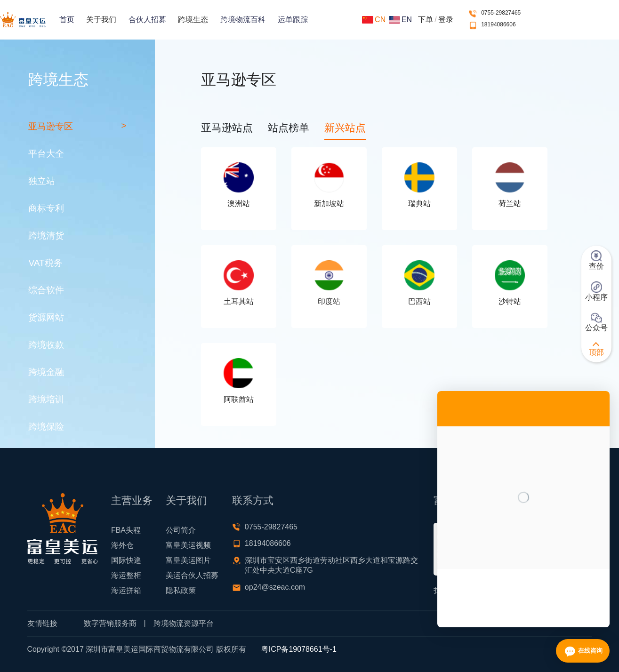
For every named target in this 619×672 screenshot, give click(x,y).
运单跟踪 (293, 20)
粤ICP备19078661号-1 (299, 649)
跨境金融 (46, 372)
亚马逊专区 (51, 126)
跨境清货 (46, 236)
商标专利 (46, 208)
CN (374, 20)
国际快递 (126, 560)
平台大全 (46, 154)
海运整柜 (126, 575)
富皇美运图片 (188, 560)
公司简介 (181, 530)
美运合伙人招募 (192, 575)
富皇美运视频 (188, 545)
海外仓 (122, 545)
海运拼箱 (126, 590)
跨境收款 (46, 345)
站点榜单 (289, 128)
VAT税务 (45, 263)
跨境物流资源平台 (184, 623)
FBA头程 (126, 530)
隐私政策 (181, 590)
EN (400, 20)
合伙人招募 (147, 20)
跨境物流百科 (243, 20)
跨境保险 (46, 427)
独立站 (42, 181)
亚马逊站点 (227, 128)
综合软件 (46, 290)
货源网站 (46, 317)
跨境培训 (46, 399)
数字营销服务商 (110, 623)
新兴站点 (345, 128)
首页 (67, 20)
